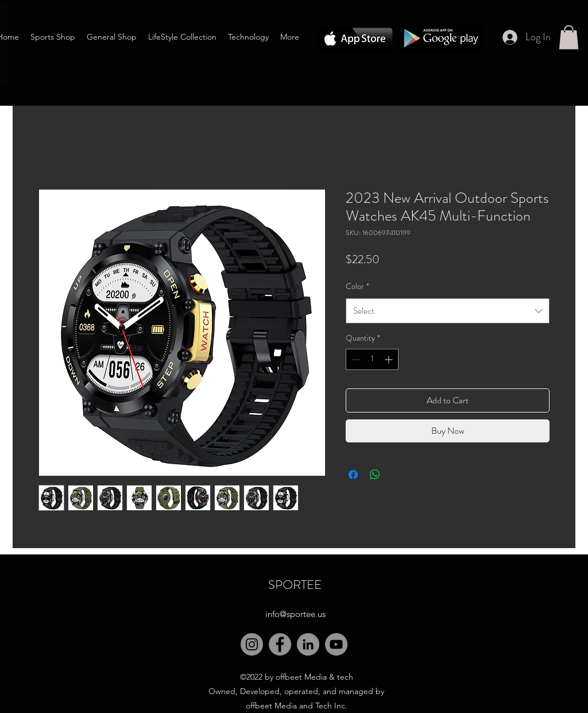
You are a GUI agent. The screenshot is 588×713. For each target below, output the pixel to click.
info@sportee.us (295, 614)
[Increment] (390, 359)
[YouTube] (336, 644)
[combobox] (448, 311)
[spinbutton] (372, 359)
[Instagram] (252, 644)
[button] (569, 37)
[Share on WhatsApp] (375, 475)
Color (357, 286)
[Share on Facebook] (353, 475)
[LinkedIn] (308, 644)
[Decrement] (355, 359)
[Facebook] (280, 644)
